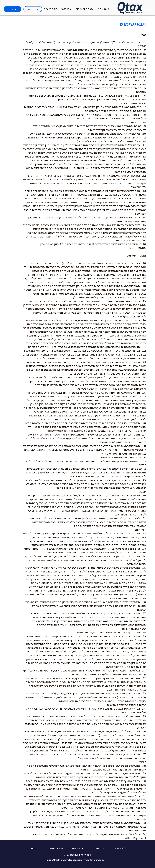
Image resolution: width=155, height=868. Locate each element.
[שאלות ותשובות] (121, 848)
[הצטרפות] (12, 9)
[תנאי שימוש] (77, 848)
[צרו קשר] (34, 848)
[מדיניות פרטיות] (56, 848)
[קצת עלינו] (99, 848)
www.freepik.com (73, 860)
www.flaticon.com (94, 860)
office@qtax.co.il (135, 838)
